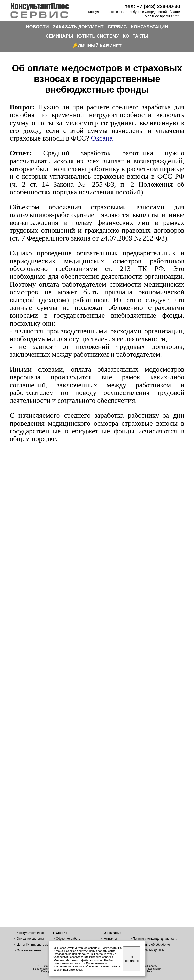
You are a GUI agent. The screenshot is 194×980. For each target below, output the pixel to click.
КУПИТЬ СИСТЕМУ (98, 36)
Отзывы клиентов (29, 950)
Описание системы (30, 939)
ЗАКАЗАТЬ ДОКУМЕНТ (78, 27)
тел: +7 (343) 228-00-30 (153, 6)
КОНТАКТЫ (136, 36)
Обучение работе (68, 939)
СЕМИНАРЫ (59, 36)
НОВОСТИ (37, 27)
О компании (113, 933)
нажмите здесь (73, 970)
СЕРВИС (117, 27)
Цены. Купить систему (32, 945)
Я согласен (132, 959)
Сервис (61, 933)
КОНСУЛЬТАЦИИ (150, 27)
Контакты (110, 939)
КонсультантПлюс (30, 933)
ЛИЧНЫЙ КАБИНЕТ (100, 46)
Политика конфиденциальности (155, 939)
